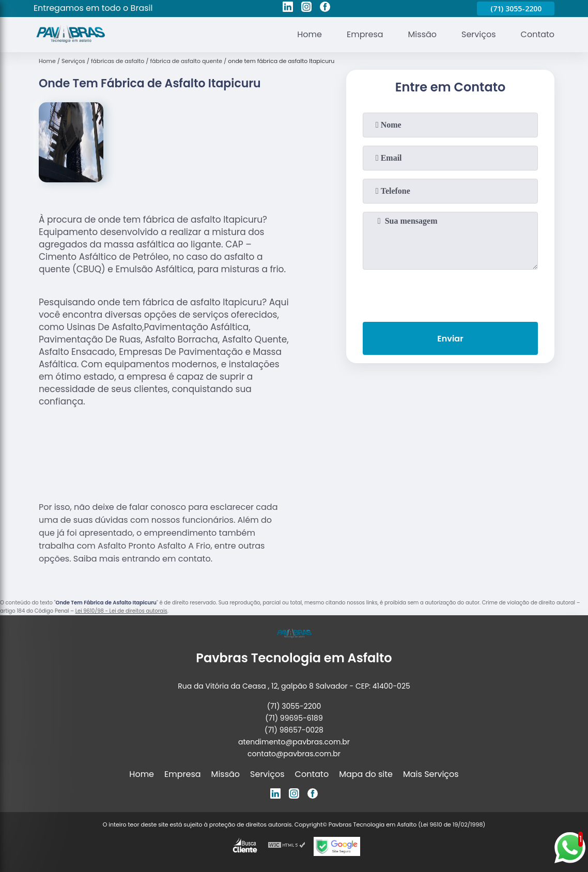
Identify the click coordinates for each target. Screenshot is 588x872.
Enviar (450, 339)
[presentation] (450, 293)
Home (310, 34)
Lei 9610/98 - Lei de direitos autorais (121, 611)
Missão (422, 34)
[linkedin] (288, 8)
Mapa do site (366, 774)
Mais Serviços (431, 774)
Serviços (479, 34)
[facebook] (325, 8)
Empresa (365, 34)
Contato (538, 34)
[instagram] (306, 8)
